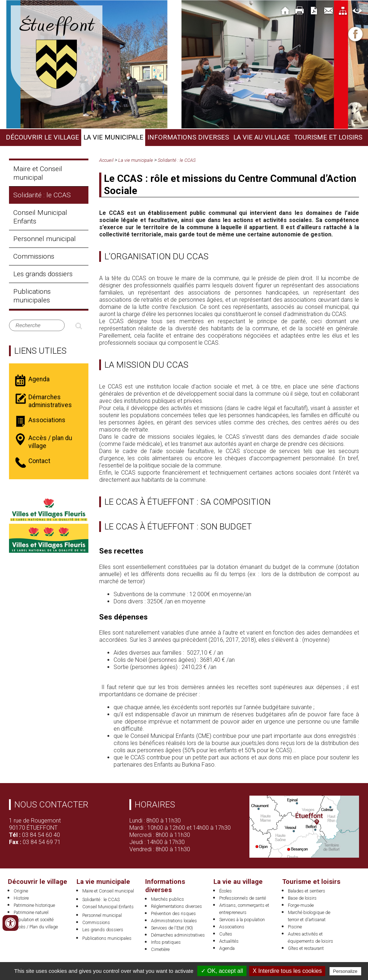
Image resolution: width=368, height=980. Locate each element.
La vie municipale (113, 137)
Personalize (345, 971)
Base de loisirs (302, 898)
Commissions (34, 256)
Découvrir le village (42, 137)
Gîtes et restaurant (306, 948)
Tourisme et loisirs (328, 137)
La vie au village (262, 137)
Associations (232, 927)
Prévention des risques (173, 913)
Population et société (34, 920)
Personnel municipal (45, 239)
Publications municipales (32, 296)
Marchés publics (167, 899)
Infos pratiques (166, 942)
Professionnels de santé (243, 898)
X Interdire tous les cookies (287, 971)
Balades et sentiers (307, 891)
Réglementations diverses (176, 906)
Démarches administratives (178, 935)
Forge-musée (301, 905)
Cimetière (160, 949)
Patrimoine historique (34, 905)
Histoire (21, 898)
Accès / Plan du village (36, 927)
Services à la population (242, 920)
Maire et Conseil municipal (38, 173)
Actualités (229, 941)
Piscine (295, 927)
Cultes (226, 934)
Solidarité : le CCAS (42, 195)
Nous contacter (51, 805)
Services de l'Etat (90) (172, 928)
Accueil (106, 160)
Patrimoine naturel (31, 912)
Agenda (227, 948)
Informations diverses (188, 137)
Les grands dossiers (43, 274)
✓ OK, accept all (222, 971)
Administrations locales (174, 921)
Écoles (226, 891)
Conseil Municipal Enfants (40, 217)
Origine (21, 891)
